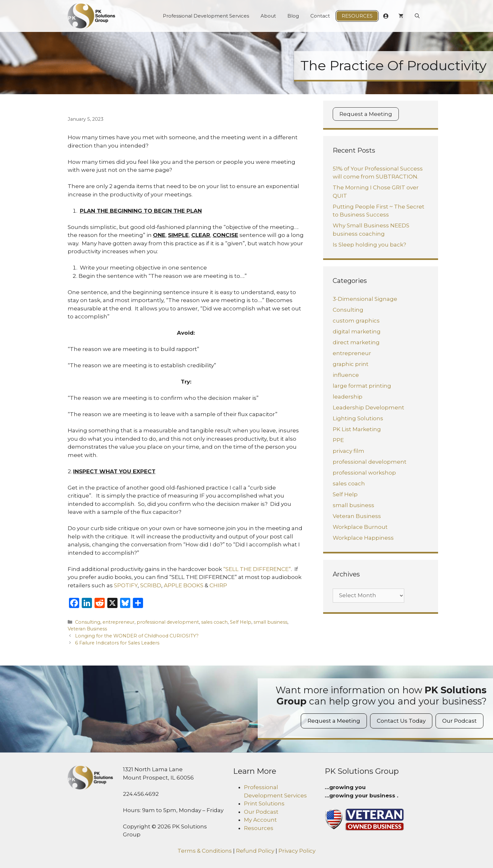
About (268, 16)
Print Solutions (264, 803)
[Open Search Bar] (417, 16)
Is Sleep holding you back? (369, 245)
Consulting (88, 622)
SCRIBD (151, 585)
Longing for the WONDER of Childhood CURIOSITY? (137, 636)
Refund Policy (255, 851)
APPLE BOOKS (184, 585)
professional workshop (364, 473)
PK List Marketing (357, 429)
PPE (338, 440)
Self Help (241, 622)
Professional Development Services (206, 16)
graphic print (351, 364)
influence (346, 375)
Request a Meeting (366, 114)
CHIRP (218, 585)
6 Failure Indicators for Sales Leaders (117, 643)
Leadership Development (368, 407)
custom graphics (356, 321)
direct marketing (356, 342)
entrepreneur (118, 622)
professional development (168, 622)
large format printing (362, 386)
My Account (260, 820)
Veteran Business (87, 629)
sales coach (214, 622)
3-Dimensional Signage (365, 299)
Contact (320, 16)
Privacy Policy (297, 851)
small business (270, 622)
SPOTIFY (126, 585)
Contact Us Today (401, 721)
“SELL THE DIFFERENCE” (257, 569)
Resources (357, 16)
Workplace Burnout (360, 527)
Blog (293, 16)
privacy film (349, 451)
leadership (348, 397)
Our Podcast (459, 721)
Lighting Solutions (358, 418)
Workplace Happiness (363, 538)
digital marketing (357, 331)
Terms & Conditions (205, 851)
